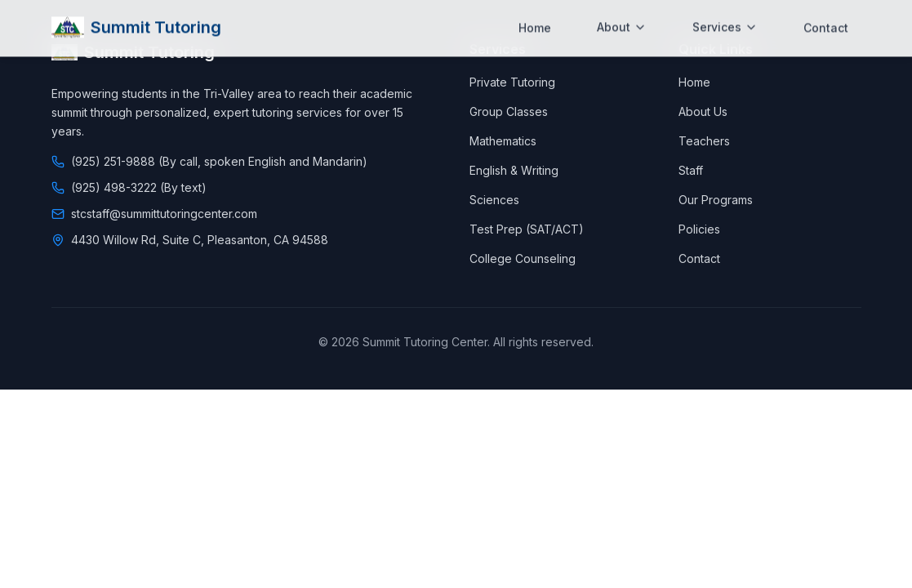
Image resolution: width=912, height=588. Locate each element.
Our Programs (716, 200)
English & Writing (514, 170)
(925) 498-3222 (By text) (139, 187)
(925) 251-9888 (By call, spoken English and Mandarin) (219, 161)
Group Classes (509, 111)
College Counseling (523, 258)
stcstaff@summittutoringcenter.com (164, 214)
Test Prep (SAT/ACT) (527, 229)
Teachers (704, 141)
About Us (703, 111)
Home (535, 14)
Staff (691, 170)
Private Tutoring (512, 82)
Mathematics (503, 141)
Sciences (494, 200)
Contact (826, 14)
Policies (699, 229)
